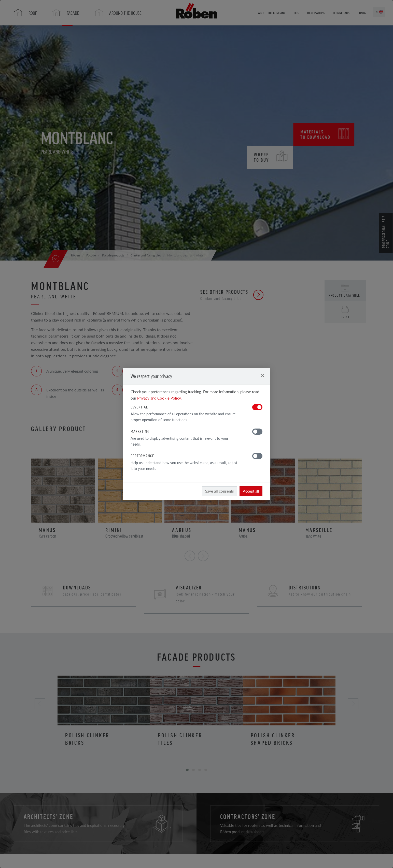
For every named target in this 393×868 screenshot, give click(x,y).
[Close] (263, 375)
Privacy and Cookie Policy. (159, 398)
